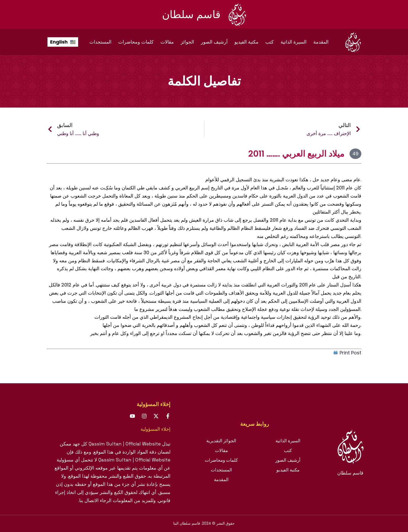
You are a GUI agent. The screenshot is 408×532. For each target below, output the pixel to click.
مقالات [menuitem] (167, 42)
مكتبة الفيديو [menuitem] (246, 42)
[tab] (255, 424)
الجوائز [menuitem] (187, 42)
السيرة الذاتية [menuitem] (294, 42)
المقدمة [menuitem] (321, 42)
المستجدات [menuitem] (100, 42)
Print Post (347, 353)
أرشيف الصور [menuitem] (214, 42)
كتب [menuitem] (270, 42)
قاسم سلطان (191, 14)
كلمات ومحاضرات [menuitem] (136, 42)
